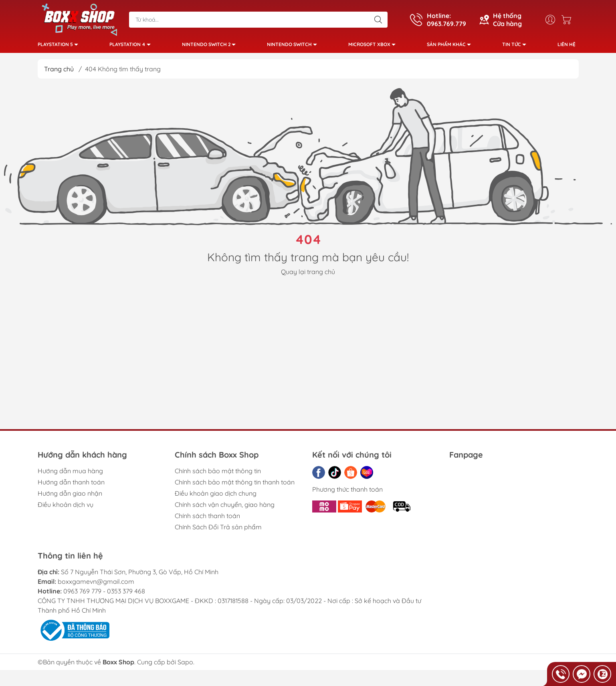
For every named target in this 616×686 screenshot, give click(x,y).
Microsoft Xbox (374, 47)
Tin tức (516, 47)
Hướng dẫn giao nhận (70, 496)
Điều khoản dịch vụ (66, 508)
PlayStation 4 (132, 47)
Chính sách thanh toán (207, 519)
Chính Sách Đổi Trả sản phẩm (218, 530)
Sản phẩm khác (451, 47)
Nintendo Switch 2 (211, 47)
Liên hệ (567, 46)
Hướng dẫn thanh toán (71, 485)
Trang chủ (59, 72)
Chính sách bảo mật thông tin (218, 474)
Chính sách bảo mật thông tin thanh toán (235, 485)
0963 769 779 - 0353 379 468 (104, 594)
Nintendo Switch (294, 47)
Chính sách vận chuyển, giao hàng (225, 508)
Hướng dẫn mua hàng (70, 474)
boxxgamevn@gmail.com (96, 585)
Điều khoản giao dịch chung (216, 496)
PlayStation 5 (60, 47)
